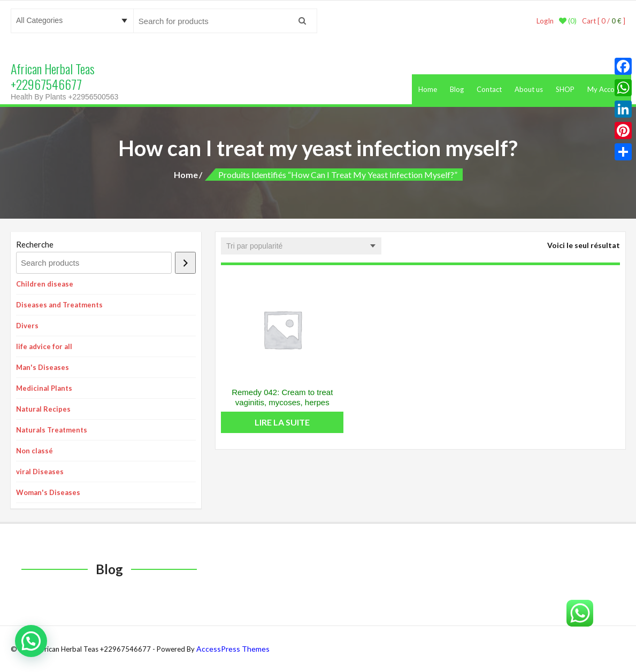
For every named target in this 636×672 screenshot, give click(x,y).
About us (529, 89)
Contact (489, 89)
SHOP (565, 89)
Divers (27, 326)
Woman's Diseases (48, 492)
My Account (606, 89)
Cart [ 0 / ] (604, 21)
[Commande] (301, 246)
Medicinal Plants (44, 388)
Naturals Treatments (52, 430)
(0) (568, 21)
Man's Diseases (43, 367)
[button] (31, 641)
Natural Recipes (43, 409)
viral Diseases (40, 472)
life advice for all (44, 346)
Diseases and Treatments (59, 305)
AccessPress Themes (233, 649)
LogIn (545, 21)
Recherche (35, 244)
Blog (457, 89)
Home (428, 89)
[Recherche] (185, 263)
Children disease (45, 284)
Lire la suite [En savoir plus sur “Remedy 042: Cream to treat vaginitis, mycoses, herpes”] (282, 422)
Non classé (35, 451)
